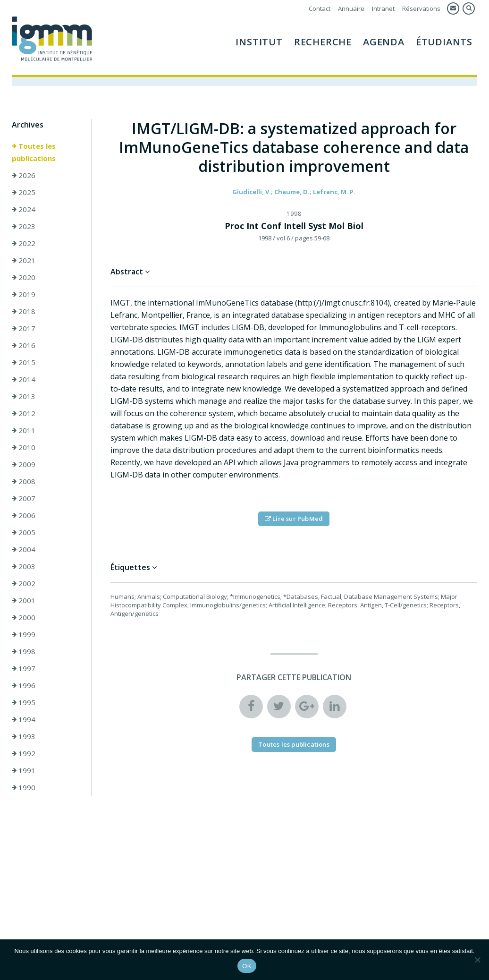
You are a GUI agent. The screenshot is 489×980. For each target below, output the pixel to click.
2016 (24, 345)
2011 (24, 430)
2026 (24, 175)
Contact (320, 9)
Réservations (421, 9)
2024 (24, 209)
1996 (24, 685)
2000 (24, 617)
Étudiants (444, 42)
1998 (24, 651)
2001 (24, 600)
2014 (24, 379)
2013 (24, 396)
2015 (24, 362)
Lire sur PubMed (294, 519)
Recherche (323, 42)
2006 (24, 515)
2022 (24, 243)
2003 (24, 566)
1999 (24, 634)
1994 (24, 719)
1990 (24, 787)
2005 (24, 532)
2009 (24, 464)
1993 (24, 736)
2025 (24, 192)
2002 (24, 583)
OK (247, 966)
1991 (24, 770)
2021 (24, 260)
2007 (24, 498)
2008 (24, 481)
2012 (24, 413)
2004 (24, 549)
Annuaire (351, 9)
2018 (24, 311)
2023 (24, 226)
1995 (24, 702)
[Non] (477, 960)
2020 (24, 277)
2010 (24, 447)
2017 (24, 328)
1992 (24, 753)
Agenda (384, 42)
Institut (259, 42)
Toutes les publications (34, 152)
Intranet (383, 9)
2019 (24, 294)
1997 (24, 668)
